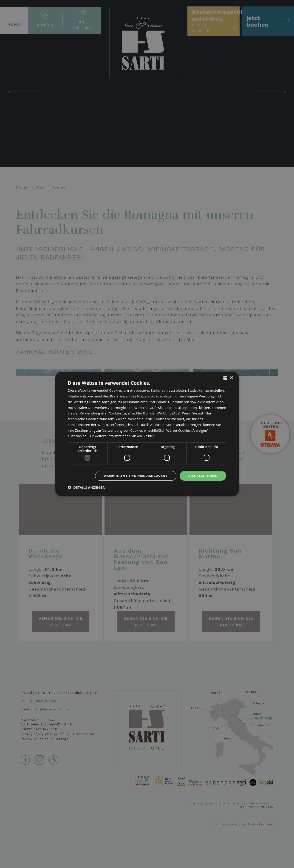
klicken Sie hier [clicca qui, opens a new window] (143, 436)
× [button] (231, 377)
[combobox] (225, 378)
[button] (87, 488)
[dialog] (147, 434)
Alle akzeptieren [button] (202, 476)
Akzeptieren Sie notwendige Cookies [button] (131, 476)
